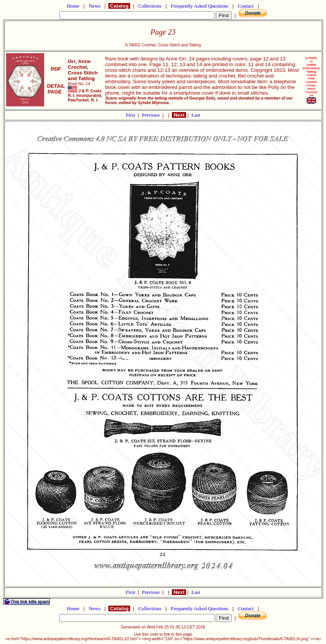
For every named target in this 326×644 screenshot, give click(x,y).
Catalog (119, 6)
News (95, 6)
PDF (56, 69)
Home (73, 6)
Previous (151, 115)
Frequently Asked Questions (200, 6)
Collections (150, 6)
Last (196, 115)
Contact (246, 6)
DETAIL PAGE (56, 86)
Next (179, 115)
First (131, 115)
